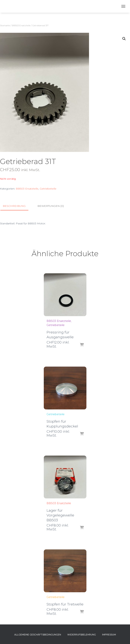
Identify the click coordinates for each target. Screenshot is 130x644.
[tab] (17, 206)
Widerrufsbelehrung (82, 635)
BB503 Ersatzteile (21, 25)
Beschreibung (14, 206)
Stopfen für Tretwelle (65, 604)
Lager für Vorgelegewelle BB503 (60, 515)
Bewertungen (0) (51, 206)
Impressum (109, 635)
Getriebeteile (48, 189)
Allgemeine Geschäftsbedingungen (38, 635)
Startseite (5, 25)
